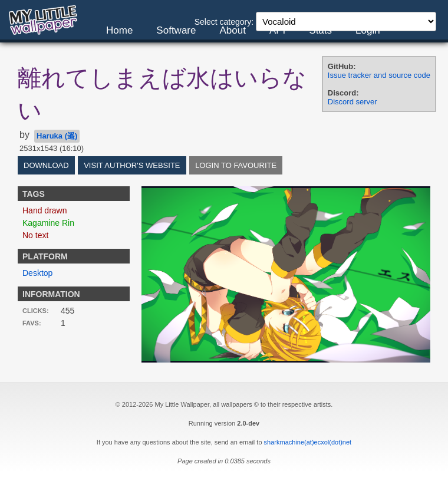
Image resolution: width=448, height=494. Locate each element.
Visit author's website (132, 165)
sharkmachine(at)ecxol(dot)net (308, 442)
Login (368, 30)
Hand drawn (45, 210)
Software (176, 30)
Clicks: (36, 311)
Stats (320, 30)
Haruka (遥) (57, 136)
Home (119, 30)
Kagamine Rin (48, 223)
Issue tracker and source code (379, 75)
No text (35, 235)
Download (46, 165)
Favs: (32, 323)
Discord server (353, 102)
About (232, 30)
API (277, 30)
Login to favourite (236, 165)
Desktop (37, 273)
